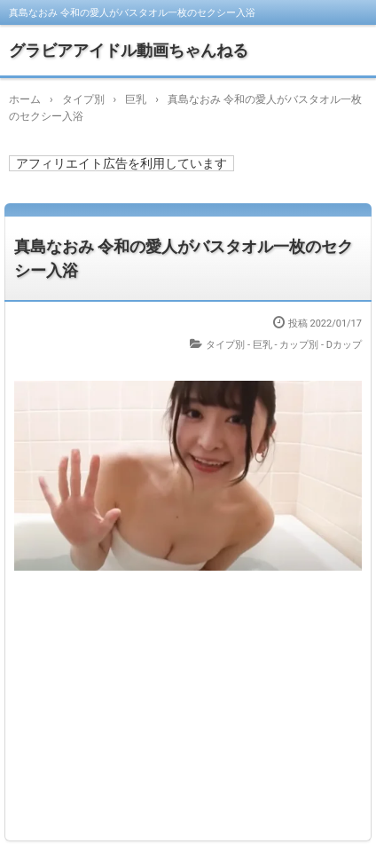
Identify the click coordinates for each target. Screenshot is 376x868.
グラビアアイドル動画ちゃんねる (129, 50)
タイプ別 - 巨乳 (239, 345)
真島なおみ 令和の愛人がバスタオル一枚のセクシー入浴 (184, 258)
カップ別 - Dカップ (321, 345)
